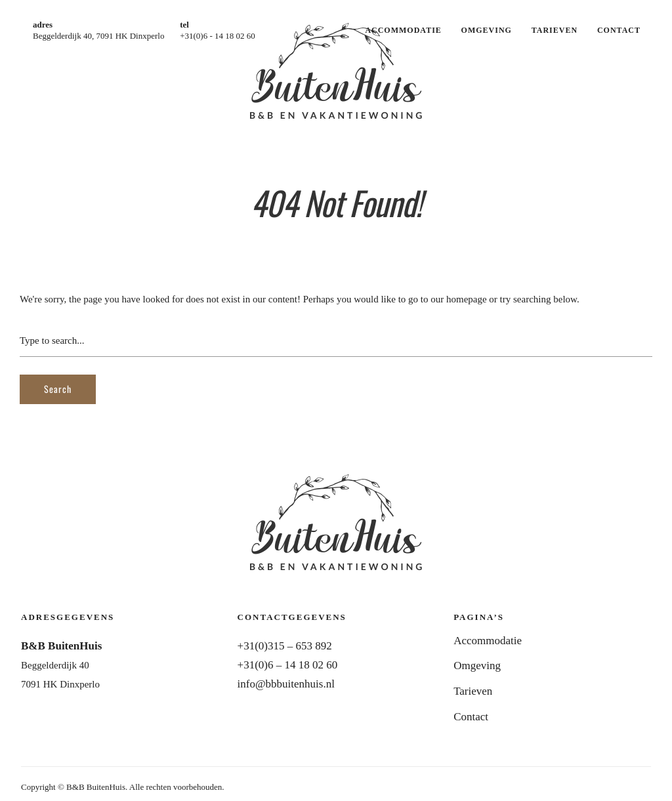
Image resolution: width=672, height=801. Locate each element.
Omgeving (487, 30)
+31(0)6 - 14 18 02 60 (218, 36)
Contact (619, 30)
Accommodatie (403, 30)
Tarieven (555, 30)
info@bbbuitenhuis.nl (286, 684)
